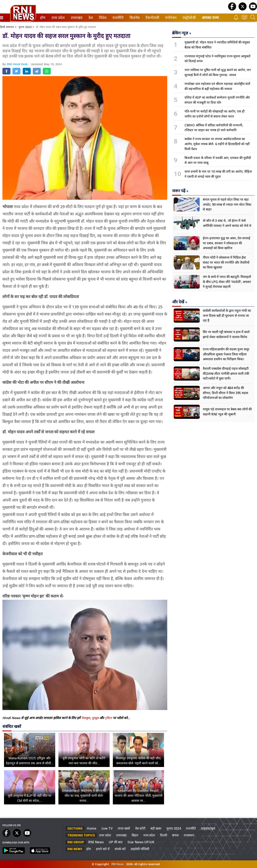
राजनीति (117, 18)
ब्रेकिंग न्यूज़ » (182, 33)
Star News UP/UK (141, 842)
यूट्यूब (96, 718)
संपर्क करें (120, 849)
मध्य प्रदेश (149, 835)
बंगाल (175, 835)
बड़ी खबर (156, 828)
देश (90, 18)
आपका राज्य (210, 18)
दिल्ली (164, 835)
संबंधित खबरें (12, 727)
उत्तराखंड (76, 18)
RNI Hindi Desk (18, 64)
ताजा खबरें (124, 828)
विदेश (102, 18)
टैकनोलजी (152, 18)
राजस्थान (189, 835)
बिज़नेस (134, 18)
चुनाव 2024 (25, 27)
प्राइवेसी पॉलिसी (140, 849)
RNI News (96, 842)
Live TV (107, 828)
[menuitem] (43, 18)
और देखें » (180, 302)
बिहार (135, 835)
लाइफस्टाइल (208, 828)
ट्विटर (108, 718)
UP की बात (116, 842)
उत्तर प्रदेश (57, 18)
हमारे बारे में (103, 849)
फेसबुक (86, 718)
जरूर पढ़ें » (180, 191)
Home (92, 828)
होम (42, 18)
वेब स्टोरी (140, 828)
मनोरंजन (170, 18)
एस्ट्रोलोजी (188, 18)
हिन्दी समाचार (7, 27)
